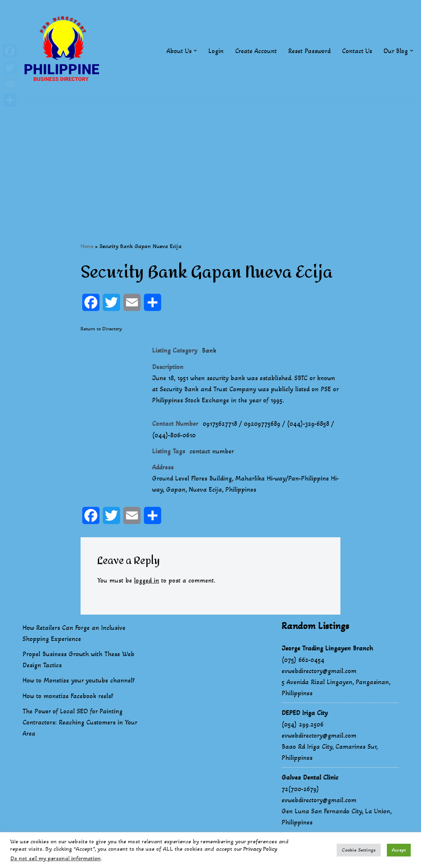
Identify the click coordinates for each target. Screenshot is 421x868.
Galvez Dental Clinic (310, 777)
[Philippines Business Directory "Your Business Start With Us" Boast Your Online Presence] (64, 51)
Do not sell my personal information (56, 858)
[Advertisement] (210, 159)
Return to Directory (101, 329)
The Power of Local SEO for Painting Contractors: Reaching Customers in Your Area (80, 722)
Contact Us (357, 51)
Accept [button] (399, 850)
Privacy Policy (260, 849)
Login (216, 51)
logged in (147, 580)
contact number (212, 451)
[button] (195, 51)
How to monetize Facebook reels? (68, 696)
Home (87, 246)
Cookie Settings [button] (359, 850)
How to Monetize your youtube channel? (79, 680)
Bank (209, 350)
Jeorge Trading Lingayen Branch (327, 648)
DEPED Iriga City (305, 713)
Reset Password (309, 51)
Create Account (256, 51)
